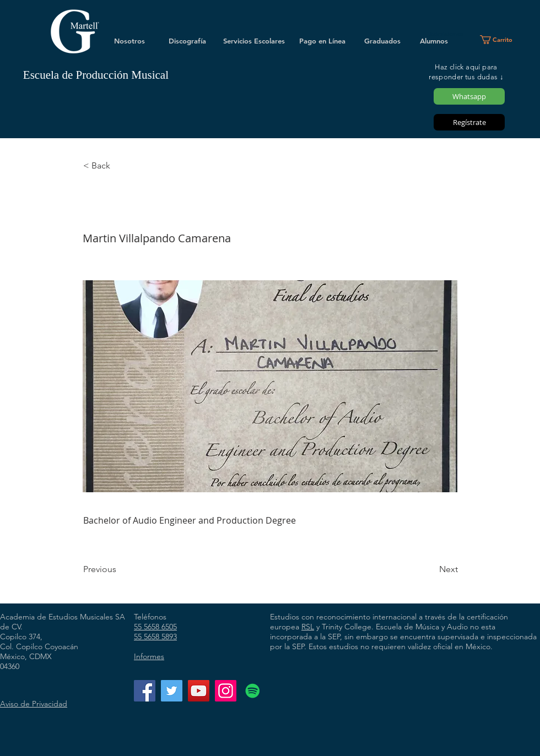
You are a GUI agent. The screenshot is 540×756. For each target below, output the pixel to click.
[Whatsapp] (469, 96)
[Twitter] (172, 691)
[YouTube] (199, 691)
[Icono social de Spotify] (253, 691)
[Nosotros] (129, 41)
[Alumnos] (434, 41)
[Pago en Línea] (322, 41)
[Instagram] (226, 691)
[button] (501, 40)
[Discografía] (187, 41)
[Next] (430, 569)
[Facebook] (145, 691)
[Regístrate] (469, 122)
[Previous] (120, 569)
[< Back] (120, 166)
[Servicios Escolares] (254, 41)
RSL (308, 627)
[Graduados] (382, 41)
